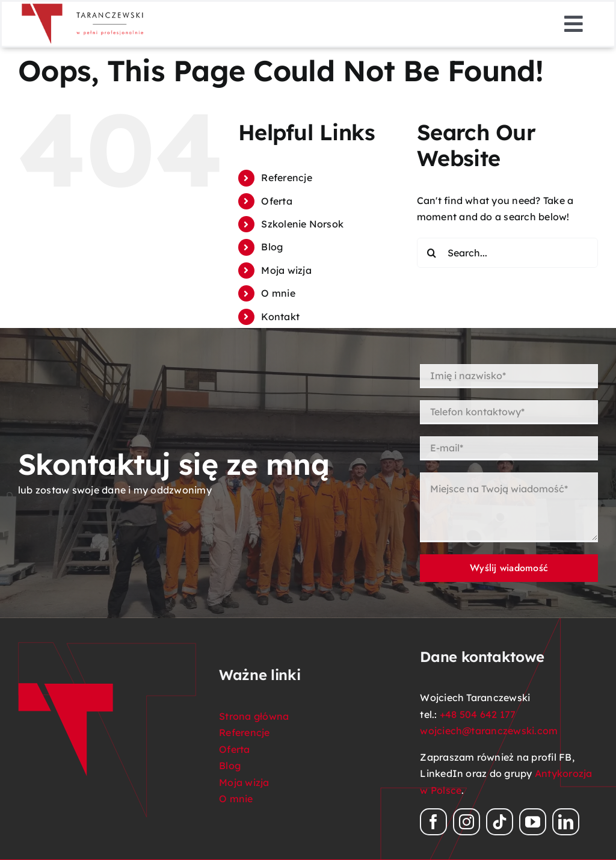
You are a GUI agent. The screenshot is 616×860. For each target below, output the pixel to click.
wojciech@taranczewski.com (489, 731)
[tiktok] (500, 822)
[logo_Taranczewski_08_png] (83, 7)
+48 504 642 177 (478, 714)
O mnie (278, 293)
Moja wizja (286, 270)
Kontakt (280, 317)
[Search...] (507, 253)
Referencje (286, 178)
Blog (272, 247)
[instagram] (467, 822)
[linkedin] (566, 822)
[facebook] (433, 822)
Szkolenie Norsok (302, 224)
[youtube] (533, 822)
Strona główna (254, 716)
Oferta (276, 201)
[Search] (432, 253)
